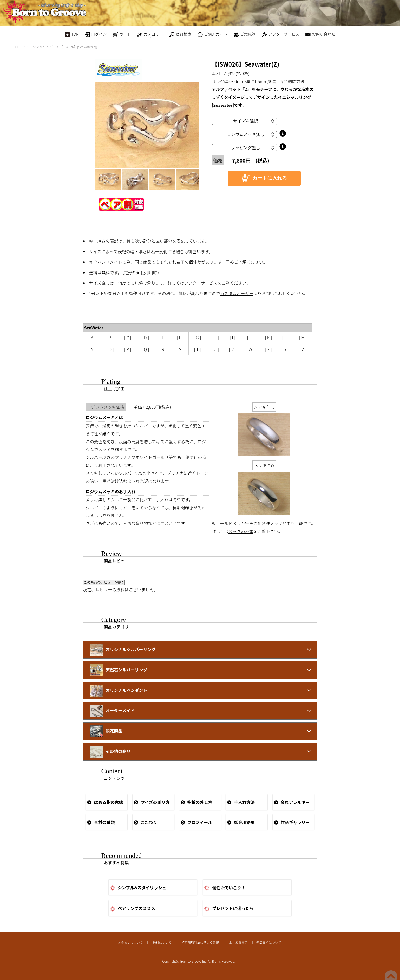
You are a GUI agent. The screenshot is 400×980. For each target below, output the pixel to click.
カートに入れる (264, 178)
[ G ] (198, 338)
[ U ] (215, 349)
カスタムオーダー (237, 293)
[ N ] (92, 349)
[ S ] (180, 349)
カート (122, 34)
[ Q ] (145, 349)
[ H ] (215, 338)
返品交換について (269, 942)
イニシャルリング (39, 47)
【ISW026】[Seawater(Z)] (78, 47)
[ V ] (233, 349)
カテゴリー (150, 35)
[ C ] (128, 338)
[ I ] (233, 338)
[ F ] (180, 338)
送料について (162, 942)
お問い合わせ (320, 34)
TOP (72, 34)
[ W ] (250, 349)
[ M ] (303, 338)
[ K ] (268, 338)
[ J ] (250, 338)
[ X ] (268, 349)
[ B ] (110, 338)
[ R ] (163, 349)
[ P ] (128, 349)
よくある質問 (238, 942)
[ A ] (92, 338)
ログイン (96, 34)
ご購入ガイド (212, 34)
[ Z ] (303, 349)
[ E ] (163, 338)
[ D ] (145, 338)
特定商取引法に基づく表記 (200, 942)
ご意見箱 (245, 34)
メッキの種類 (241, 531)
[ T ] (197, 349)
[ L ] (285, 338)
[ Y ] (285, 349)
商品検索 (180, 34)
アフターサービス (281, 34)
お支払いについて (130, 942)
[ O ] (110, 349)
